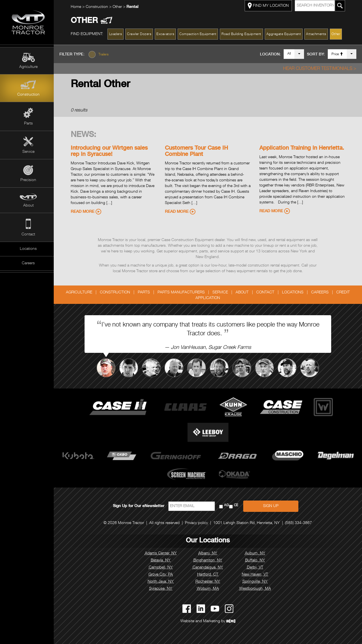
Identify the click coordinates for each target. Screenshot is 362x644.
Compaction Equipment (200, 34)
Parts (28, 124)
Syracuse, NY (162, 589)
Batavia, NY (162, 561)
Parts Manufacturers (183, 293)
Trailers (106, 55)
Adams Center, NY (162, 553)
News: (85, 135)
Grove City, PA (162, 575)
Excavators (167, 34)
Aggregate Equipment (285, 34)
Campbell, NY (162, 568)
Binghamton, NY (209, 561)
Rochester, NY (209, 582)
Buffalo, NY (257, 561)
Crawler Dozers (141, 34)
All (289, 54)
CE (237, 505)
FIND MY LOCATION (270, 6)
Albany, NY (209, 553)
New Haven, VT (256, 575)
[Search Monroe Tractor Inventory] (341, 6)
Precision (28, 180)
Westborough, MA (257, 589)
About (28, 206)
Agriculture (28, 67)
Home (77, 7)
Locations (28, 249)
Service (28, 152)
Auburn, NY (257, 553)
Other (119, 7)
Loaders (117, 34)
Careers (28, 263)
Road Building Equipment (243, 34)
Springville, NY (256, 582)
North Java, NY (162, 582)
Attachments (318, 34)
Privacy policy (198, 523)
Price (337, 54)
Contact (28, 235)
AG (228, 505)
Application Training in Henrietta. (303, 149)
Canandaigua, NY (209, 568)
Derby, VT (257, 568)
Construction (28, 95)
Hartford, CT (209, 575)
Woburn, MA (209, 589)
